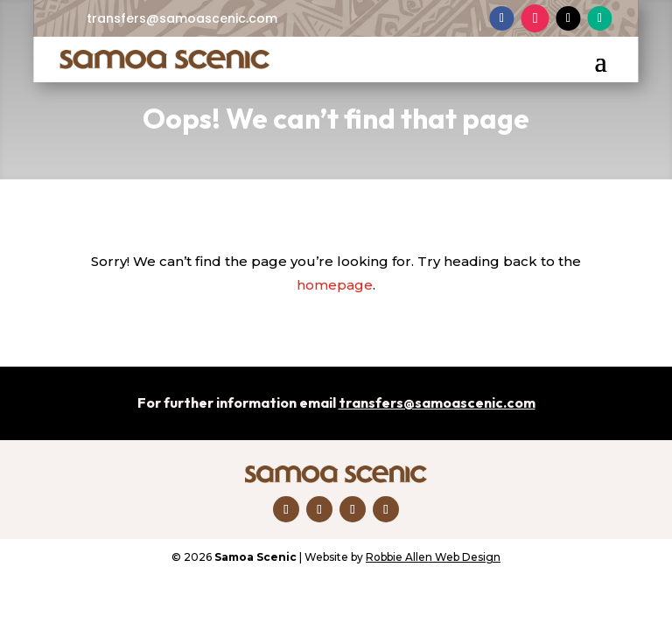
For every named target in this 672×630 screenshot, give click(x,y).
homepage (335, 285)
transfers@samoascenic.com (182, 18)
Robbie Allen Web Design (433, 557)
